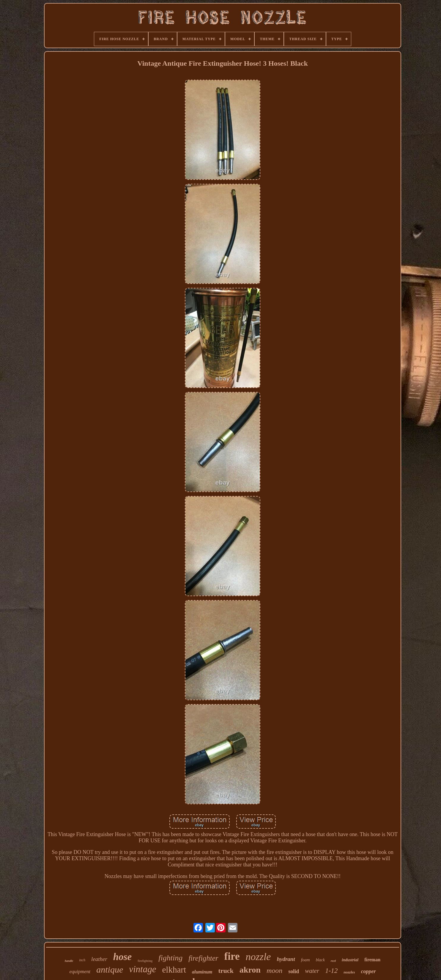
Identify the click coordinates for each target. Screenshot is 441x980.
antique (110, 969)
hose (122, 957)
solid (294, 971)
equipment (80, 972)
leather (99, 959)
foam (305, 960)
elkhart (174, 970)
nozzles (349, 972)
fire (232, 956)
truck (226, 971)
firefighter (203, 958)
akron (250, 970)
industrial (350, 960)
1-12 (331, 971)
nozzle (258, 957)
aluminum (202, 972)
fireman (372, 960)
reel (333, 961)
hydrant (286, 959)
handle (69, 961)
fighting (170, 958)
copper (368, 971)
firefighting (145, 961)
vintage (142, 969)
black (320, 960)
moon (274, 970)
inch (82, 960)
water (312, 971)
